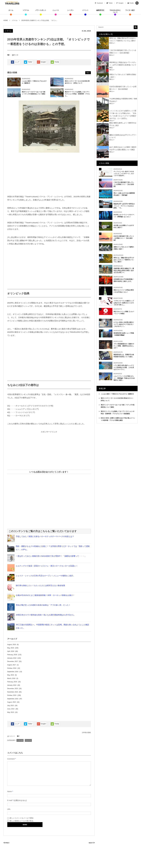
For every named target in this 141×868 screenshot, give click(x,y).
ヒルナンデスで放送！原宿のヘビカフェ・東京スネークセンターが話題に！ (47, 566)
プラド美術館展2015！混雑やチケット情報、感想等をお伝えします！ (124, 346)
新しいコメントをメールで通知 (21, 818)
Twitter (30, 62)
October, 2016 (12, 668)
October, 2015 (12, 695)
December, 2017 (13, 661)
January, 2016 (12, 685)
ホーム (11, 10)
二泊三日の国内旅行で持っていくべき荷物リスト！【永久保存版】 (124, 184)
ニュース (56, 10)
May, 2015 (11, 712)
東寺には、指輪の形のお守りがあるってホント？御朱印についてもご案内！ (124, 260)
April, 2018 (11, 651)
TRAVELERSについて (115, 11)
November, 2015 (13, 692)
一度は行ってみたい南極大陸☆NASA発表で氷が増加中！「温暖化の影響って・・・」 (51, 556)
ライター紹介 (130, 10)
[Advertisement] (49, 174)
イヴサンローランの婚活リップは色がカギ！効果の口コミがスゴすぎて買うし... (124, 303)
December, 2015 (13, 689)
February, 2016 (12, 682)
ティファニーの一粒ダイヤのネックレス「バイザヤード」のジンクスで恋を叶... (124, 174)
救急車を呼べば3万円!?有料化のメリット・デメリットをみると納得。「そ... (124, 206)
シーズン (70, 10)
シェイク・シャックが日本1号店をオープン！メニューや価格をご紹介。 (45, 576)
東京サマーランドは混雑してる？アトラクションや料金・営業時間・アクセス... (77, 94)
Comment (11, 759)
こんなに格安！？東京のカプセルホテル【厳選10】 (118, 394)
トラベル (26, 10)
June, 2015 (11, 709)
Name (10, 791)
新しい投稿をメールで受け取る (21, 821)
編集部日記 (100, 10)
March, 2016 (11, 678)
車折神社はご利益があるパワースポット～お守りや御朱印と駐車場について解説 (123, 65)
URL (9, 809)
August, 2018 (12, 645)
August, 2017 (12, 665)
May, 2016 (11, 675)
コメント (12, 736)
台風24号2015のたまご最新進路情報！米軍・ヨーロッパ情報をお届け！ (45, 595)
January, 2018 (12, 658)
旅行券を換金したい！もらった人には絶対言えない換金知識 (40, 585)
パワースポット (41, 10)
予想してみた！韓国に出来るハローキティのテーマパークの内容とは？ (45, 536)
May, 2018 (11, 648)
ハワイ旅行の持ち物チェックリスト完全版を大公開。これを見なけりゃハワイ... (124, 367)
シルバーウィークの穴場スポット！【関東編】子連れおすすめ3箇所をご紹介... (124, 378)
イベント (85, 10)
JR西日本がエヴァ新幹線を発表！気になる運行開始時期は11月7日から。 (46, 615)
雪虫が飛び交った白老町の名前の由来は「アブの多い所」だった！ (43, 605)
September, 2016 (13, 672)
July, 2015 (11, 706)
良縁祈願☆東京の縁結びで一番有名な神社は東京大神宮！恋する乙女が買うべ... (124, 271)
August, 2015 (12, 702)
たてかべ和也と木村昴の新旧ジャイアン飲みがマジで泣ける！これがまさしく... (124, 324)
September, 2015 (13, 699)
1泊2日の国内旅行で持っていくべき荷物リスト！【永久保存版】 (124, 238)
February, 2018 (12, 655)
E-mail (10, 800)
